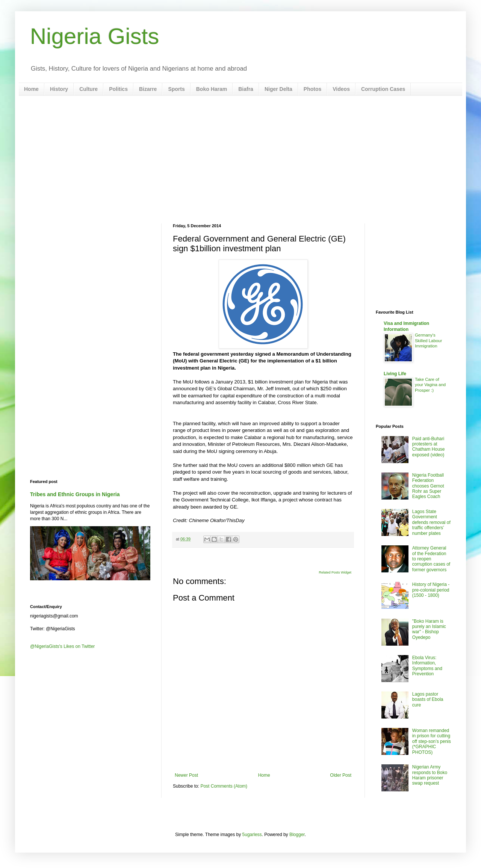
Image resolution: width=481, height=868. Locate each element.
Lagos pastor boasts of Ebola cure (428, 700)
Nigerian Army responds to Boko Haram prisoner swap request (430, 775)
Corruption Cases (383, 89)
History (59, 89)
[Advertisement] (240, 160)
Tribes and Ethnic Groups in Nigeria (75, 494)
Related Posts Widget (335, 572)
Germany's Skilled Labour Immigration (428, 341)
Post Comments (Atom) (224, 786)
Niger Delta (278, 89)
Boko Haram (212, 89)
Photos (312, 89)
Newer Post (186, 775)
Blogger (297, 835)
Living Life (395, 374)
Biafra (246, 89)
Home (31, 89)
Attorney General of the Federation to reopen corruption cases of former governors (431, 559)
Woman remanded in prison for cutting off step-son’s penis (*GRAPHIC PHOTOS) (432, 741)
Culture (88, 89)
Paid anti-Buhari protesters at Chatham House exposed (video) (429, 447)
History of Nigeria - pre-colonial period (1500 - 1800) (431, 590)
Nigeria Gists (95, 36)
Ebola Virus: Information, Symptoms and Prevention (427, 666)
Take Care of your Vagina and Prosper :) (430, 385)
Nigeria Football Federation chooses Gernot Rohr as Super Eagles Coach (428, 486)
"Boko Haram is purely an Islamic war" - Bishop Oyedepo (429, 629)
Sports (176, 89)
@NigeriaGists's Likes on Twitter (62, 646)
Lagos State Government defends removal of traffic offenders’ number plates (431, 522)
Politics (118, 89)
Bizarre (148, 89)
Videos (341, 89)
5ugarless (252, 835)
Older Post (341, 775)
